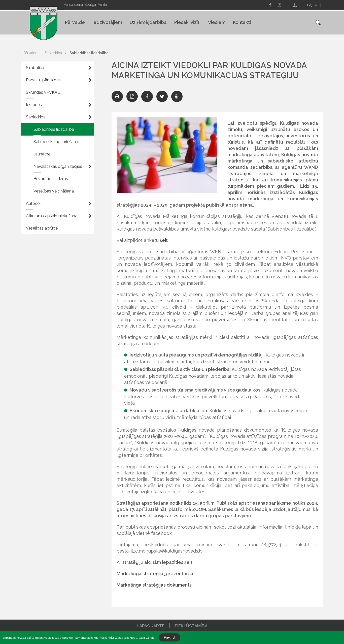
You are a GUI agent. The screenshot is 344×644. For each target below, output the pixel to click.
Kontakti (242, 22)
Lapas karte (151, 626)
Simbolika (35, 68)
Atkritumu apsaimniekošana (52, 216)
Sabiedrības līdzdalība (89, 53)
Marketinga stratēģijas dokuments (154, 585)
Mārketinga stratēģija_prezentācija (155, 574)
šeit (163, 240)
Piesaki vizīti (187, 22)
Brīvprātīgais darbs (51, 179)
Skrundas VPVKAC (43, 92)
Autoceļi (34, 203)
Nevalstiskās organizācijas (58, 166)
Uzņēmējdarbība (148, 22)
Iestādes (34, 105)
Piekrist (170, 637)
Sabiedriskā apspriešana (56, 142)
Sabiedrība (53, 53)
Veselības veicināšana (54, 191)
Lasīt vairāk (146, 638)
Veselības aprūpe (42, 228)
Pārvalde (75, 22)
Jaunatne (42, 154)
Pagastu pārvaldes (43, 80)
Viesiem (217, 22)
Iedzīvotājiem (107, 22)
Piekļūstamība (191, 626)
